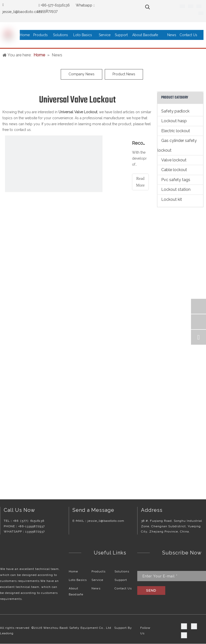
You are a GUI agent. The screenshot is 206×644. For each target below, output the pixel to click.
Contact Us (123, 588)
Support (121, 580)
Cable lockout (174, 170)
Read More (140, 182)
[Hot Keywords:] (147, 7)
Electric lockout (176, 131)
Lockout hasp (174, 121)
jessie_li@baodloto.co (20, 12)
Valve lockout (174, 160)
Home (73, 571)
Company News (81, 74)
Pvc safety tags (176, 180)
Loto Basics (78, 580)
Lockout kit (172, 199)
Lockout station (176, 189)
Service (97, 580)
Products (98, 571)
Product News (124, 74)
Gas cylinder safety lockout (177, 145)
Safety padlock (175, 111)
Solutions (122, 571)
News (96, 588)
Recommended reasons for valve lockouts (139, 143)
